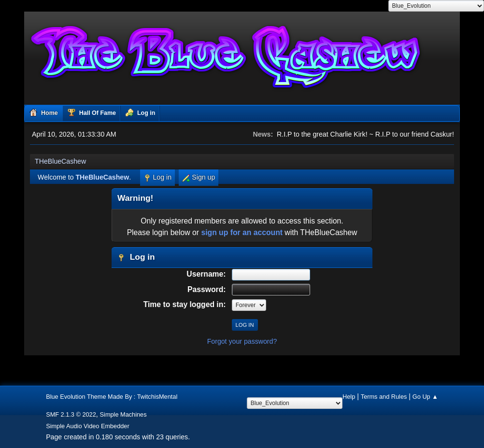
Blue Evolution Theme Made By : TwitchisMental (112, 397)
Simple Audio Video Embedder (88, 426)
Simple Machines (123, 414)
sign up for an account (242, 232)
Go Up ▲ (425, 397)
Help (349, 397)
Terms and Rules (384, 397)
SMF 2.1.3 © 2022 (71, 414)
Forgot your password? (242, 341)
